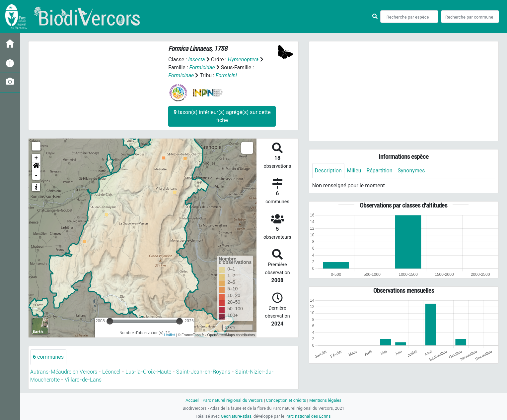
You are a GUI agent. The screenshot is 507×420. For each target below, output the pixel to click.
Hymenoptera (243, 60)
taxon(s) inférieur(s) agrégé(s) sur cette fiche (222, 116)
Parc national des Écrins (308, 416)
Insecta (197, 60)
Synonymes (411, 171)
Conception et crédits (286, 400)
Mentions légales (325, 400)
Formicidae (202, 67)
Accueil (192, 400)
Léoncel (111, 372)
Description (328, 171)
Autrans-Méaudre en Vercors (64, 372)
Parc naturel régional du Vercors (233, 400)
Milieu (354, 171)
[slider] (110, 321)
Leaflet (169, 335)
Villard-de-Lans (83, 380)
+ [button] (36, 158)
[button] (36, 167)
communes (48, 357)
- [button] (36, 175)
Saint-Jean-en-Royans (203, 372)
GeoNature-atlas (236, 416)
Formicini (226, 75)
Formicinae (181, 75)
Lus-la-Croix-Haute (148, 372)
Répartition (380, 171)
